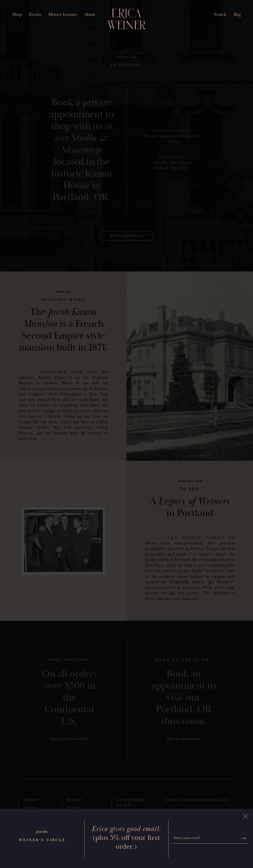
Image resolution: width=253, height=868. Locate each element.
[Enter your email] (206, 838)
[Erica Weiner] (127, 19)
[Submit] (243, 838)
